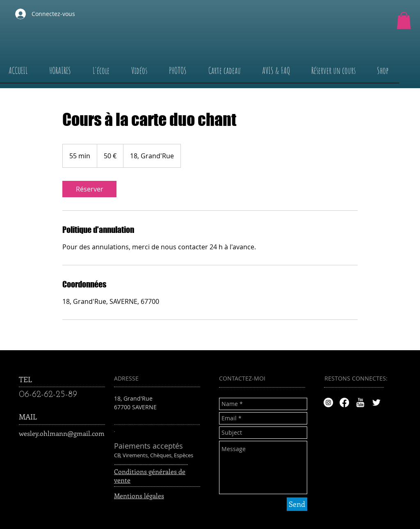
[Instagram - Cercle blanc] (328, 402)
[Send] (297, 504)
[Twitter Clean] (376, 402)
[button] (404, 21)
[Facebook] (344, 402)
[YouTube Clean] (360, 402)
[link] (89, 189)
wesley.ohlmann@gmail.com (62, 433)
